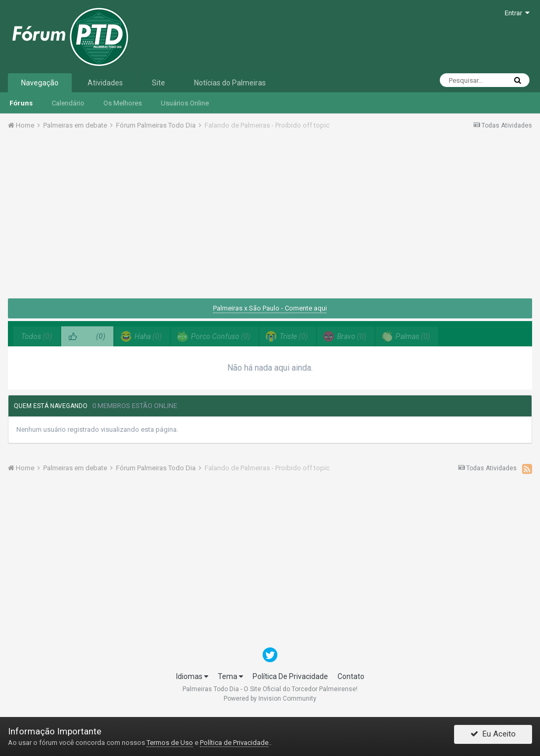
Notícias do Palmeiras (230, 83)
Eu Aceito (493, 736)
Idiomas (192, 676)
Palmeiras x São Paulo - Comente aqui (270, 308)
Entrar (517, 13)
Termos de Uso (170, 743)
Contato (351, 676)
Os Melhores (123, 103)
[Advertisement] (270, 218)
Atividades (105, 83)
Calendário (68, 103)
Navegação (40, 83)
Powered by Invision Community (270, 699)
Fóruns (21, 103)
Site (158, 83)
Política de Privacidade (234, 743)
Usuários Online (185, 103)
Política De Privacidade (290, 676)
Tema (230, 676)
